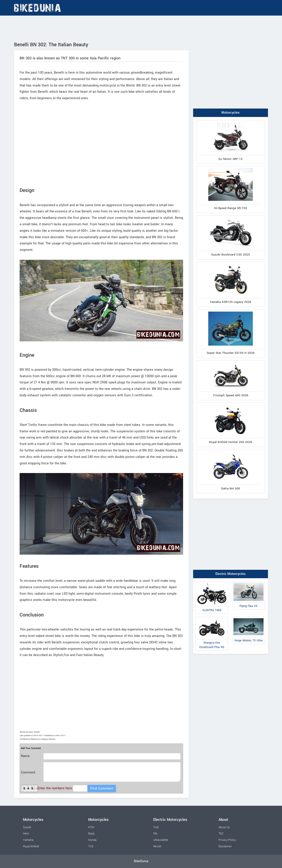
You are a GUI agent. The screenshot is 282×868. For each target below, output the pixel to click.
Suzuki (27, 827)
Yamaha (28, 840)
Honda (92, 840)
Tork (156, 827)
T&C (221, 834)
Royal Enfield (31, 846)
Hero (26, 834)
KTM (91, 827)
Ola (155, 834)
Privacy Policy (227, 840)
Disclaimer (225, 846)
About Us (224, 827)
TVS (91, 846)
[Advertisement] (141, 28)
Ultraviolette (161, 840)
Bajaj (91, 834)
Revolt (157, 846)
